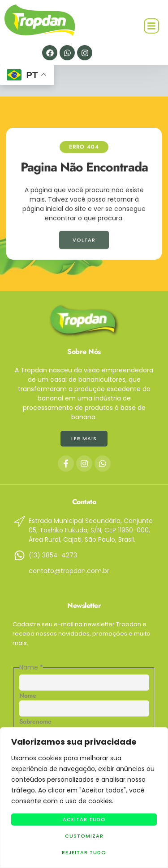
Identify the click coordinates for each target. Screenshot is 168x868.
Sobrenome (35, 721)
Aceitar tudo (84, 819)
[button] (151, 26)
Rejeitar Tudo (84, 852)
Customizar (84, 836)
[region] (84, 798)
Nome (28, 695)
